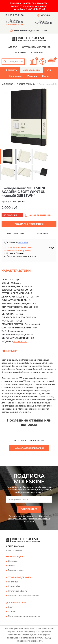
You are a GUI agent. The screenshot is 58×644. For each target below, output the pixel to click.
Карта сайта (14, 587)
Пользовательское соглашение (24, 596)
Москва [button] (23, 243)
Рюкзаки (32, 76)
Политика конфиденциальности (24, 616)
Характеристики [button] (15, 233)
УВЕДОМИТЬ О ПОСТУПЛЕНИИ (29, 224)
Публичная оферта (17, 591)
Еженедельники (31, 70)
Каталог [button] (12, 47)
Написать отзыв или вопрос (29, 448)
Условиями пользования (40, 519)
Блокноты (12, 70)
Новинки (20, 53)
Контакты (37, 53)
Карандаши (16, 76)
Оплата (12, 566)
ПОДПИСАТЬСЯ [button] (29, 509)
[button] (14, 24)
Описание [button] (43, 233)
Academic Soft (20, 342)
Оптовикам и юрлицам (37, 47)
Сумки (46, 76)
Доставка (13, 561)
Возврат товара (16, 570)
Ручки (49, 70)
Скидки (12, 612)
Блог (10, 607)
